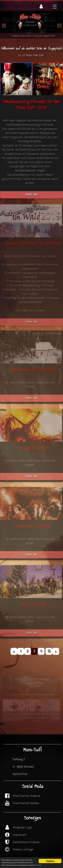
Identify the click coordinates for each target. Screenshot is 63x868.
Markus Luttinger (23, 850)
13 (49, 651)
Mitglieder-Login (22, 828)
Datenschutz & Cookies (26, 842)
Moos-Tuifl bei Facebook (27, 796)
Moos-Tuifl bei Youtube (26, 803)
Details (40, 865)
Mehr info (31, 195)
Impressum (20, 835)
